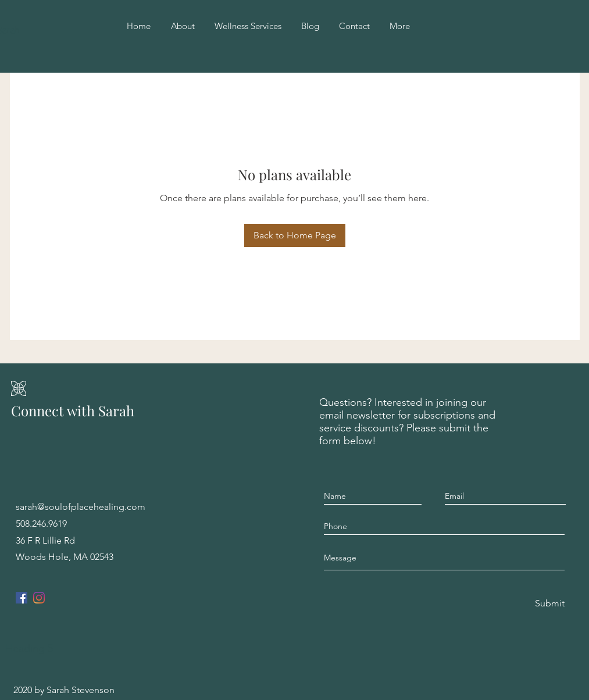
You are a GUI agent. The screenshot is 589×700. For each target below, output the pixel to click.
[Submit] (549, 604)
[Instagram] (39, 598)
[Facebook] (22, 598)
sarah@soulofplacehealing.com (81, 507)
